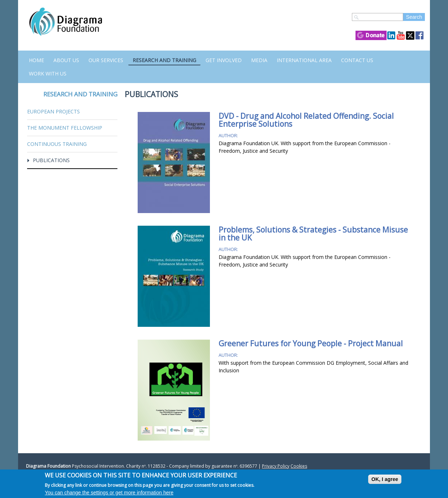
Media (259, 60)
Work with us (48, 73)
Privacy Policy (276, 466)
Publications (51, 160)
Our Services (106, 60)
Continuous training (57, 144)
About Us (66, 60)
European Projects (53, 111)
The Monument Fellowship (65, 128)
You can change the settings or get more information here (109, 493)
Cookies (299, 466)
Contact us (357, 60)
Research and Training (164, 60)
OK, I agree (385, 479)
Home (36, 60)
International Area (304, 60)
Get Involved (224, 60)
